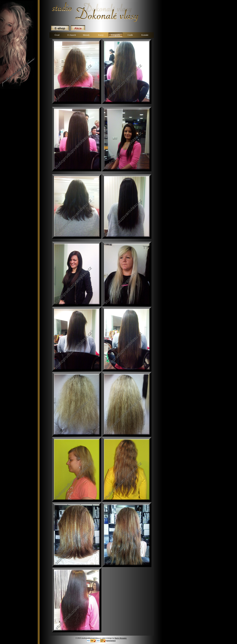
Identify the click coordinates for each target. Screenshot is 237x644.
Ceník (130, 35)
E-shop (60, 28)
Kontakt (145, 35)
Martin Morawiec (121, 638)
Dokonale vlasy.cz (53, 2)
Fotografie (116, 35)
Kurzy (101, 35)
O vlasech (72, 35)
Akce (78, 28)
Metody (86, 35)
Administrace (111, 640)
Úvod (57, 35)
